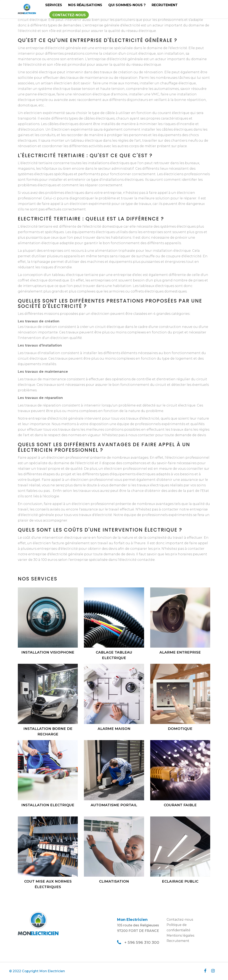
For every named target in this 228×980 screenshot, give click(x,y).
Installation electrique (48, 805)
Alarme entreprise (180, 652)
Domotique (180, 729)
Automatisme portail (114, 805)
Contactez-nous (69, 15)
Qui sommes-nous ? (127, 5)
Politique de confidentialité (178, 927)
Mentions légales (180, 935)
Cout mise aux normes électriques (48, 884)
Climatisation (114, 881)
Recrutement (165, 5)
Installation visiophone (48, 652)
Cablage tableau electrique (114, 655)
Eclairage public (180, 881)
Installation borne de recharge (48, 731)
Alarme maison (114, 729)
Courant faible (180, 805)
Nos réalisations (85, 5)
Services (54, 5)
